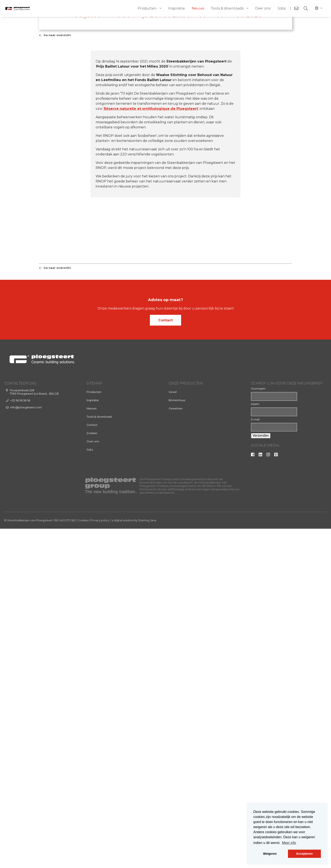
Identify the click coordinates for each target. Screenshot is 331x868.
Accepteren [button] (304, 854)
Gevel (173, 731)
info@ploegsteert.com (26, 747)
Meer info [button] (289, 843)
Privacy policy (100, 860)
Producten (147, 8)
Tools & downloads (227, 8)
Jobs (281, 8)
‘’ (151, 219)
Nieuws (198, 8)
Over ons (263, 8)
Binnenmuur (177, 740)
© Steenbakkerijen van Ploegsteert (28, 860)
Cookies (83, 860)
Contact (165, 659)
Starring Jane (147, 860)
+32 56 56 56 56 (20, 740)
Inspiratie (176, 8)
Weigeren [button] (270, 854)
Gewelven (176, 748)
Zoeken (92, 772)
